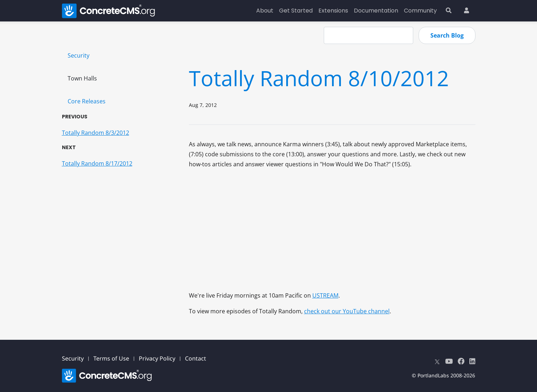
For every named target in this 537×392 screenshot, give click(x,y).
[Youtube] (449, 361)
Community (420, 11)
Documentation (376, 11)
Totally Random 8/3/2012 (96, 133)
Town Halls (82, 78)
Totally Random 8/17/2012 (97, 163)
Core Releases (87, 101)
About (265, 11)
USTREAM (325, 295)
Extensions (333, 11)
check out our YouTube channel (347, 311)
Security (79, 55)
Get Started (296, 11)
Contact (196, 358)
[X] (437, 361)
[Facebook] (461, 361)
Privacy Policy (157, 358)
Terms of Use (111, 358)
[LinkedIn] (472, 361)
